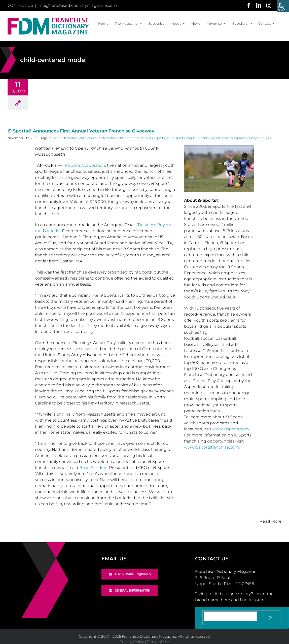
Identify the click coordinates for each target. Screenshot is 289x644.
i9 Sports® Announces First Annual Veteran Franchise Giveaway (81, 131)
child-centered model (135, 138)
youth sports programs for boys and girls (242, 138)
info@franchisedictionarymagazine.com (77, 5)
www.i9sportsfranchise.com (211, 447)
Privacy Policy (132, 642)
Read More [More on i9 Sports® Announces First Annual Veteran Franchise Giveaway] (270, 521)
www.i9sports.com (231, 429)
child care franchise (63, 138)
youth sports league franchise (188, 138)
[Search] (270, 618)
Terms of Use (158, 642)
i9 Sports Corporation (84, 165)
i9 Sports (158, 138)
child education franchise (98, 138)
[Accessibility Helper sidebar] (283, 6)
